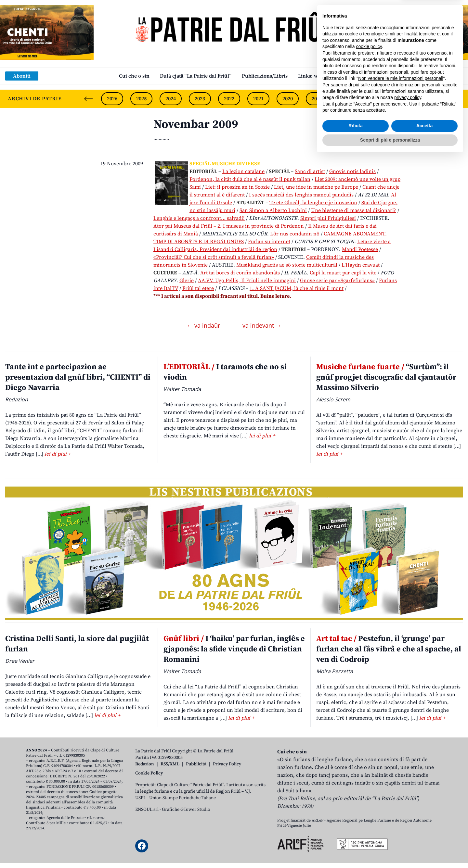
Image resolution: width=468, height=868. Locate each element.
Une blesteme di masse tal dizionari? (354, 210)
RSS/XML (170, 764)
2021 (258, 99)
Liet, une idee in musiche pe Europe (316, 187)
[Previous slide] (88, 99)
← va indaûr (204, 325)
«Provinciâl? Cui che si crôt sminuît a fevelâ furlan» (214, 257)
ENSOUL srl (147, 810)
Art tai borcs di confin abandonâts (240, 273)
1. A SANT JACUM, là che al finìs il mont (297, 288)
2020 (288, 99)
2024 (171, 99)
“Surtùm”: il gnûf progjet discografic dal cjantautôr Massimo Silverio (386, 377)
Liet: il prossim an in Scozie (237, 187)
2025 (141, 99)
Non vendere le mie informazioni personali (401, 789)
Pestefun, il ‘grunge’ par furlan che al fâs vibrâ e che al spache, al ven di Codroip (389, 649)
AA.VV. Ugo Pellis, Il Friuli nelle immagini (247, 281)
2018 (346, 99)
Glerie (187, 281)
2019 (317, 99)
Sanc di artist (310, 171)
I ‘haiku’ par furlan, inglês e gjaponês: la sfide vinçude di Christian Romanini (234, 649)
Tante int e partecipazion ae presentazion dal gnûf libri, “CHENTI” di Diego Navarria (78, 377)
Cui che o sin (134, 76)
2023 (200, 99)
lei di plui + (58, 454)
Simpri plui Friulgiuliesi (328, 218)
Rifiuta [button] (356, 836)
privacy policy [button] (408, 808)
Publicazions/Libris (265, 76)
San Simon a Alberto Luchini (273, 210)
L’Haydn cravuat (361, 265)
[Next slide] (458, 99)
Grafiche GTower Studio (186, 810)
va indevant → (262, 325)
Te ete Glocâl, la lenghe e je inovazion (313, 203)
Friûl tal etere (198, 288)
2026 (112, 99)
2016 (405, 99)
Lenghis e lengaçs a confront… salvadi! (199, 218)
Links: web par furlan (324, 76)
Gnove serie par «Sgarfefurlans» (337, 281)
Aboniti (22, 76)
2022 (229, 99)
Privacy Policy (227, 764)
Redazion (145, 764)
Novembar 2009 (196, 125)
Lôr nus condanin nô (295, 234)
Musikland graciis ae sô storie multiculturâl (287, 265)
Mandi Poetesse (360, 249)
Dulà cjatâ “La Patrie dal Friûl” (196, 76)
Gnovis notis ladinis (352, 171)
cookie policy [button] (369, 757)
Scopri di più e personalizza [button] (390, 850)
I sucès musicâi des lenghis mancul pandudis (301, 195)
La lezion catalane (243, 171)
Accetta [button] (425, 836)
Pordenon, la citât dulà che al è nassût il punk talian (250, 179)
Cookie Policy (149, 773)
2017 (375, 99)
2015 (434, 99)
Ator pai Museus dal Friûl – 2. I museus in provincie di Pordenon (229, 226)
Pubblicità (196, 764)
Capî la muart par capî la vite (343, 273)
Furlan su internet (269, 242)
